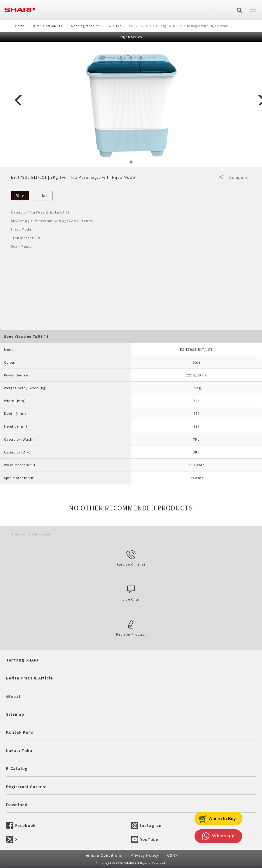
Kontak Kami (20, 732)
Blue (20, 196)
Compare (239, 177)
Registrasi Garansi (26, 787)
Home (20, 26)
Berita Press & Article (29, 678)
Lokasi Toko (19, 750)
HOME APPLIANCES (47, 26)
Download (17, 805)
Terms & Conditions (103, 855)
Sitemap (15, 714)
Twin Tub (114, 26)
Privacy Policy (145, 855)
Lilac (43, 196)
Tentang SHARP (23, 660)
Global (13, 696)
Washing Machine (85, 26)
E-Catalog (17, 768)
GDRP (173, 855)
